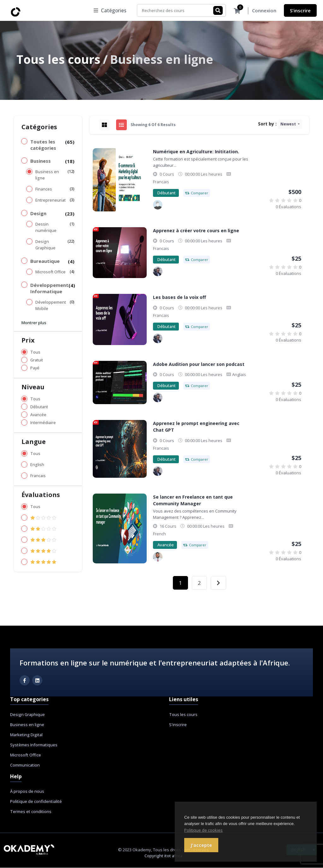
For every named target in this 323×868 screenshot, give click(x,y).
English (37, 465)
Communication (25, 765)
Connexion (264, 11)
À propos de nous (27, 792)
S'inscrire (300, 10)
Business (41, 161)
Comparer (197, 193)
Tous (35, 352)
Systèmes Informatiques (34, 745)
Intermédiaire (43, 423)
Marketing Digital (26, 735)
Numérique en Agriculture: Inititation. (196, 152)
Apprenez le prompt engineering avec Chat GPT (196, 427)
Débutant (39, 407)
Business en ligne (47, 175)
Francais (38, 476)
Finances (44, 189)
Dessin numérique (46, 228)
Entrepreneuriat (50, 200)
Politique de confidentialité (36, 802)
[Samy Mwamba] (158, 205)
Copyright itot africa (163, 856)
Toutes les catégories (43, 145)
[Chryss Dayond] (158, 272)
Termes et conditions (31, 812)
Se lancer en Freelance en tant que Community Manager (193, 501)
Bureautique (45, 261)
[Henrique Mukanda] (158, 557)
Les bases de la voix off (179, 297)
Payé (35, 368)
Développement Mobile (51, 306)
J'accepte (201, 845)
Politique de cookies (203, 830)
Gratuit (37, 360)
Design (38, 214)
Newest (289, 124)
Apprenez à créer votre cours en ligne (196, 231)
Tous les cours (58, 60)
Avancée (38, 415)
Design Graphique (45, 245)
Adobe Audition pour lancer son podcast (199, 364)
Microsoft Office (50, 272)
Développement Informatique (49, 288)
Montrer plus (34, 323)
